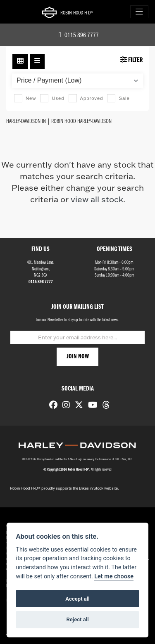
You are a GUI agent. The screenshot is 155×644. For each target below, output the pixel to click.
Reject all (77, 619)
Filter (131, 60)
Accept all (77, 599)
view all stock (97, 199)
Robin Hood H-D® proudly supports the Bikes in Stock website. (64, 488)
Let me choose (114, 577)
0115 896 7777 (79, 36)
